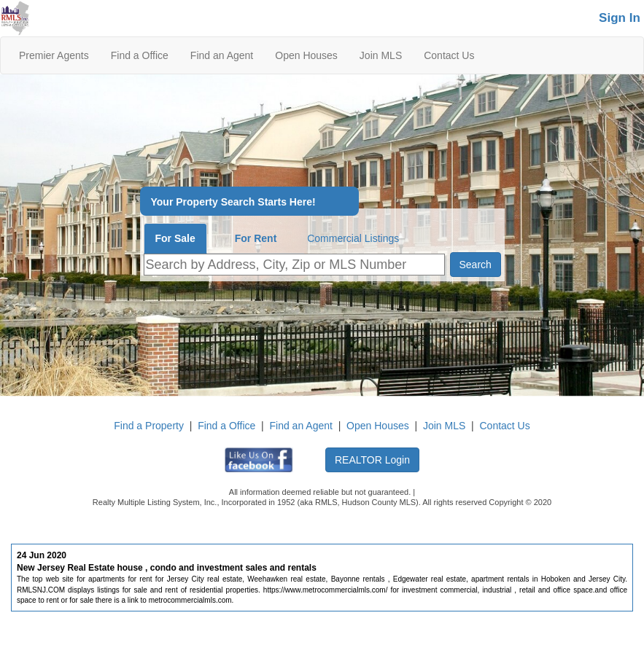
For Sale (175, 238)
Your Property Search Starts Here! (233, 202)
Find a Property (149, 426)
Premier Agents (54, 55)
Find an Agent (222, 55)
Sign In (620, 18)
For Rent (256, 238)
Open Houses (306, 55)
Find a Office (140, 55)
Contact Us (449, 55)
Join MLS (381, 55)
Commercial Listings (353, 238)
